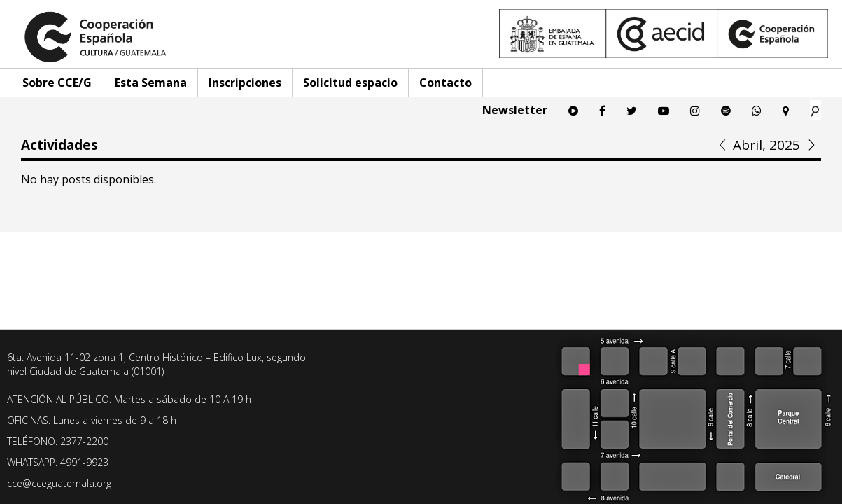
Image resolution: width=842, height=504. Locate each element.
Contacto (445, 83)
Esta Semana (151, 83)
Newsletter (515, 110)
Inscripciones (245, 83)
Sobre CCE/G (57, 83)
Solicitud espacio (350, 83)
